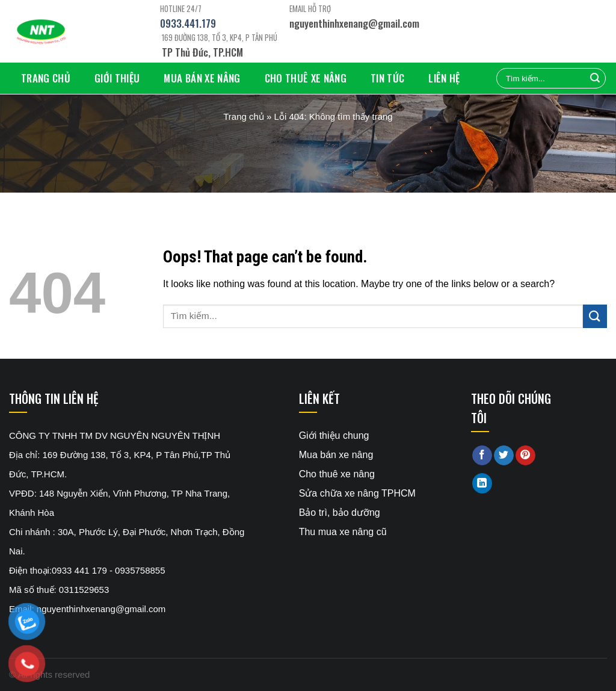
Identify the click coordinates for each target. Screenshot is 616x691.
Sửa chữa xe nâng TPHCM (357, 493)
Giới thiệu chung (334, 435)
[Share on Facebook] (482, 456)
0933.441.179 (188, 23)
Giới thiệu (117, 78)
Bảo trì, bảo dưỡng (340, 513)
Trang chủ (46, 78)
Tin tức (387, 78)
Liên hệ (444, 78)
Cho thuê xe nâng (306, 78)
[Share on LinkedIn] (482, 483)
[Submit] (595, 316)
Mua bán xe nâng (202, 78)
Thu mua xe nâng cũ (343, 532)
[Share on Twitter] (504, 456)
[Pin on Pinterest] (525, 456)
